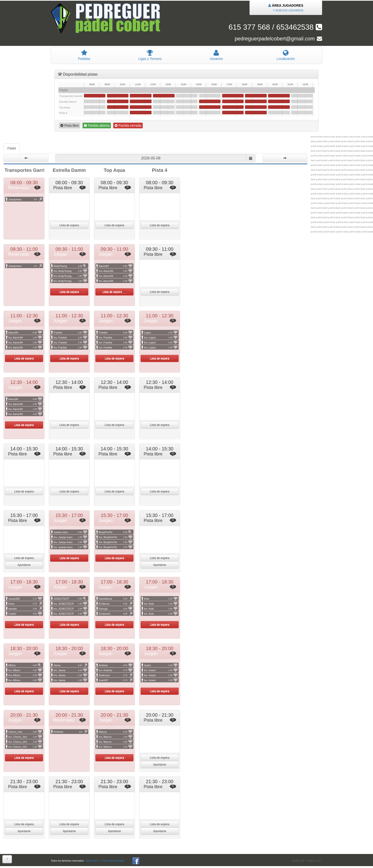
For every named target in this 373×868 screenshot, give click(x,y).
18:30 (256, 96)
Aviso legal (91, 861)
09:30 (118, 96)
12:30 (164, 96)
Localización (286, 55)
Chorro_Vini (25, 732)
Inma (25, 604)
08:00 (95, 96)
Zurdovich (116, 614)
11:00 (141, 96)
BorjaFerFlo (116, 532)
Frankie (70, 333)
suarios (216, 55)
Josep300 (25, 599)
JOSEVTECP (70, 599)
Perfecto (70, 732)
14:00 (187, 96)
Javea (70, 665)
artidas (84, 55)
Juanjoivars (25, 199)
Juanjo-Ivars (70, 532)
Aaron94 (116, 266)
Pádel (12, 148)
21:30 (302, 96)
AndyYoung (70, 266)
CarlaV (25, 614)
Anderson (116, 675)
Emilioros (116, 604)
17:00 (233, 96)
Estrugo (116, 609)
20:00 (279, 96)
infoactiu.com (314, 861)
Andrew (116, 665)
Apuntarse (24, 565)
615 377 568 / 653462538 (275, 27)
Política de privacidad (113, 861)
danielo (25, 609)
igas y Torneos (150, 55)
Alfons (25, 665)
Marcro (116, 732)
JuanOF (116, 680)
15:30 (210, 96)
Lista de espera (69, 225)
